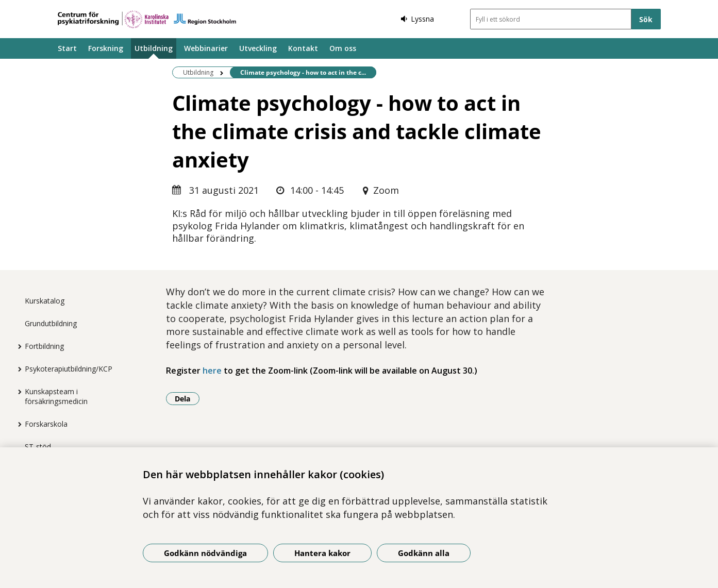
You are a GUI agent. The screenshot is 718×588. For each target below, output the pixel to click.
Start (67, 48)
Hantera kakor (322, 553)
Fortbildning (44, 346)
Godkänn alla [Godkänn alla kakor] (424, 553)
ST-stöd (38, 447)
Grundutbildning (51, 323)
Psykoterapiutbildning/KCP (69, 369)
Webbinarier (206, 48)
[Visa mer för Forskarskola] (17, 424)
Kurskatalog (45, 301)
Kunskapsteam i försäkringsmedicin (56, 396)
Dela (187, 398)
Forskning (106, 48)
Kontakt (303, 48)
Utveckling (258, 48)
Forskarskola (46, 424)
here (212, 371)
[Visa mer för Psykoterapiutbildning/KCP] (17, 369)
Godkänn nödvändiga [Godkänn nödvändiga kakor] (205, 553)
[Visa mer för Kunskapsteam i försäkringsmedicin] (17, 392)
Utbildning (154, 48)
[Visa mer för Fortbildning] (17, 346)
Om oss (343, 48)
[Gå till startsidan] (147, 19)
